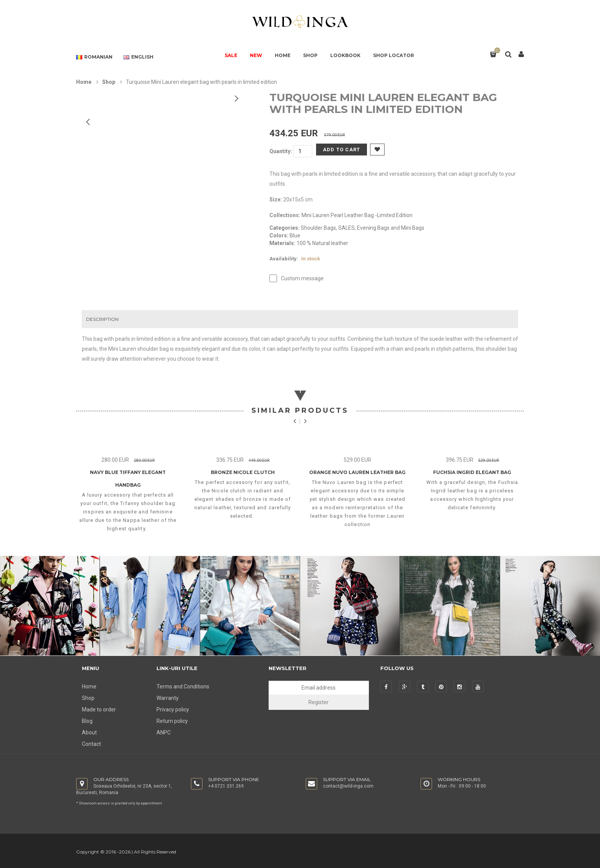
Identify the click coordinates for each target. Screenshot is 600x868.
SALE (231, 55)
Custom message (302, 278)
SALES (346, 228)
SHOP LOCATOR (394, 55)
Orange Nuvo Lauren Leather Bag (357, 472)
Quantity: (281, 151)
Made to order (99, 709)
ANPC (164, 732)
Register (319, 702)
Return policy (172, 721)
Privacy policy (173, 709)
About (89, 732)
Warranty (168, 698)
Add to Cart (342, 150)
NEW (256, 55)
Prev (236, 98)
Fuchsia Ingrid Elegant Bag (472, 472)
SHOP (310, 55)
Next (87, 121)
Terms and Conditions (183, 687)
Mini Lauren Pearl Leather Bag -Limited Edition (357, 215)
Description (102, 319)
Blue (295, 235)
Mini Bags (413, 228)
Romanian (94, 57)
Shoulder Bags (318, 228)
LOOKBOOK (345, 55)
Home (84, 82)
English (138, 57)
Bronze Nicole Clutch (243, 472)
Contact (91, 744)
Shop (109, 82)
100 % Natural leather (322, 243)
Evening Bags (373, 228)
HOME (283, 55)
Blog (87, 721)
